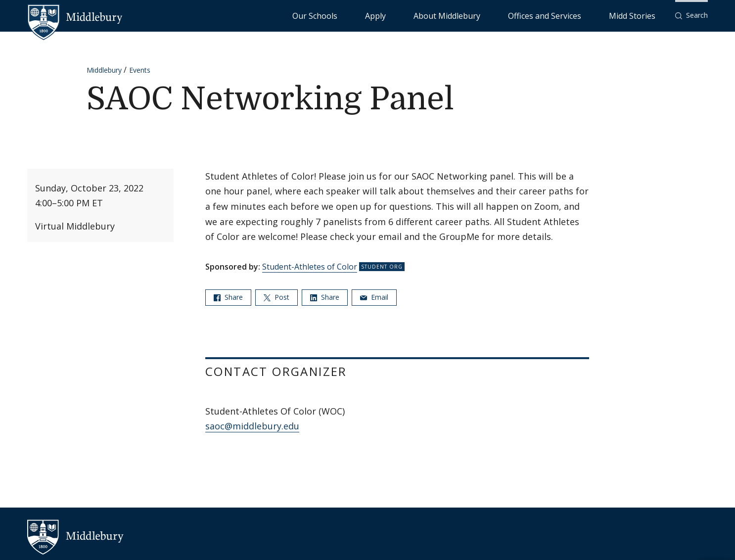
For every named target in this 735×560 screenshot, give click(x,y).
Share (228, 297)
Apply (457, 15)
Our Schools (417, 15)
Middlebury (104, 70)
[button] (691, 16)
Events (140, 70)
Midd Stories (643, 15)
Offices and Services (578, 15)
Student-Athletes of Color (310, 267)
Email (374, 297)
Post (276, 297)
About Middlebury (506, 15)
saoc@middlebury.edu (252, 426)
